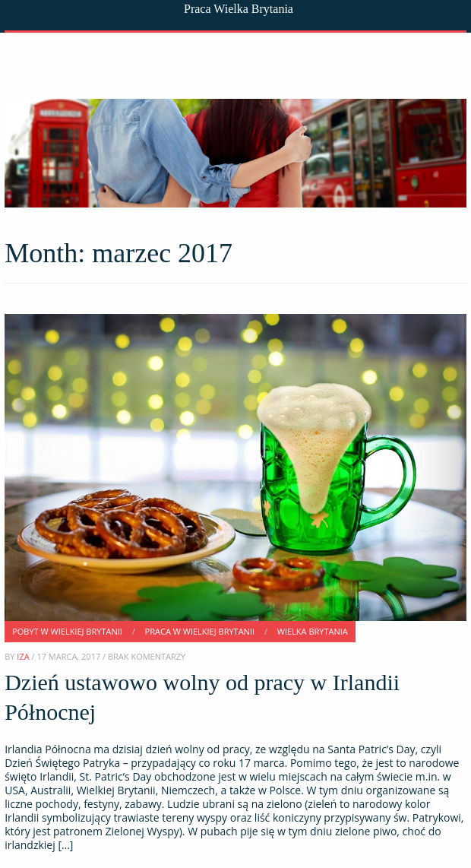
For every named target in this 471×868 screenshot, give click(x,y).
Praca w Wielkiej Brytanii (200, 631)
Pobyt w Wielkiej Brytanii (67, 631)
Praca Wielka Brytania (239, 9)
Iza (23, 656)
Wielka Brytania (313, 631)
